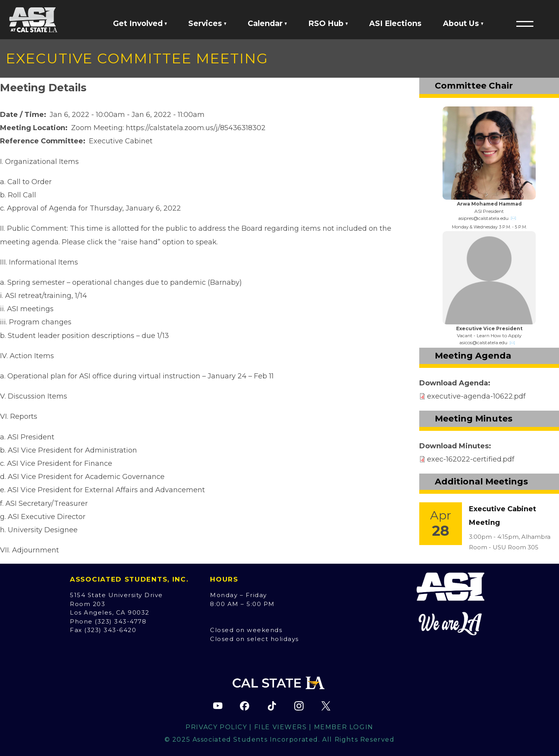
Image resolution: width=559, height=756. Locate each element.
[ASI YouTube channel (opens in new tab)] (218, 706)
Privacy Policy (216, 727)
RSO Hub (328, 23)
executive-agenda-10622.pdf (476, 396)
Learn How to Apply (499, 335)
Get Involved (140, 23)
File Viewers (281, 727)
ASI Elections (395, 23)
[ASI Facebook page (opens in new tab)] (245, 706)
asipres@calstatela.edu (483, 218)
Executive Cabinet (121, 141)
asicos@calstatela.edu (483, 342)
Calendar (267, 23)
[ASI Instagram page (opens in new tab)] (299, 706)
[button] (525, 24)
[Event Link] (441, 524)
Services (207, 23)
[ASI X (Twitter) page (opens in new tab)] (326, 706)
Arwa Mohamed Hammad (489, 204)
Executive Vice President (489, 328)
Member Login (344, 727)
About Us (463, 23)
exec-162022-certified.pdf (471, 459)
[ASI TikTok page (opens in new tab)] (272, 706)
